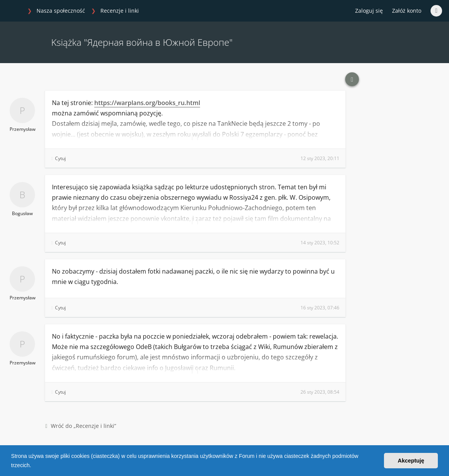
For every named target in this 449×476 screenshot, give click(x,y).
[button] (34, 466)
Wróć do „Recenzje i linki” (81, 426)
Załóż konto (407, 11)
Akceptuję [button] (411, 461)
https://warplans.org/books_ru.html (147, 103)
